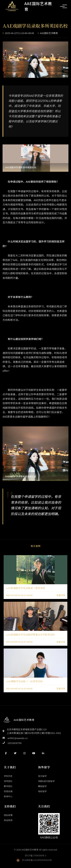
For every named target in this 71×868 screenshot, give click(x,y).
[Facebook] (6, 753)
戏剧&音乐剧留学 (46, 781)
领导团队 (8, 781)
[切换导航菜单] (62, 6)
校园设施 (8, 791)
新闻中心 (8, 796)
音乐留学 (43, 776)
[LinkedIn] (43, 753)
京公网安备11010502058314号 (37, 860)
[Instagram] (24, 753)
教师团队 (8, 786)
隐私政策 (8, 815)
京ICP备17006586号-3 (36, 855)
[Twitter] (15, 753)
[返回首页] (29, 6)
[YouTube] (34, 753)
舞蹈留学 (43, 786)
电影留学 (43, 791)
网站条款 (8, 820)
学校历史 (8, 776)
